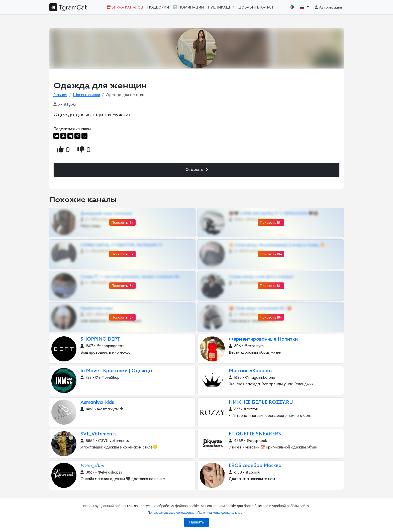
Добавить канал (256, 7)
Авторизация (328, 7)
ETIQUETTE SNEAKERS (255, 434)
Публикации (221, 7)
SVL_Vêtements (99, 434)
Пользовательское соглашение (171, 513)
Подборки (158, 7)
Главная (60, 95)
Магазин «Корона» (251, 371)
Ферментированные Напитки (263, 339)
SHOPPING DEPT (100, 339)
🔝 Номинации (188, 7)
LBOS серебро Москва (255, 466)
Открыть (197, 169)
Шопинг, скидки (86, 95)
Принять (197, 522)
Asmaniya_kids (97, 402)
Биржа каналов (125, 7)
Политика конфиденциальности (221, 513)
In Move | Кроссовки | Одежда (116, 371)
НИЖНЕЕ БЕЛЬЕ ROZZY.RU (261, 402)
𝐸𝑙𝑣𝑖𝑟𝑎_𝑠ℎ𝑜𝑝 (92, 466)
